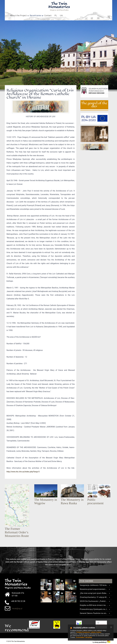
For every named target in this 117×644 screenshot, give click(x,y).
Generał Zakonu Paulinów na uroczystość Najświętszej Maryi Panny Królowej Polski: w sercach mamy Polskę (94, 613)
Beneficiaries (35, 16)
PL (56, 16)
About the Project (18, 16)
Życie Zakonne (86, 581)
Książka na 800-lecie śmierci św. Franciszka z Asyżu (94, 605)
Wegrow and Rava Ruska (59, 7)
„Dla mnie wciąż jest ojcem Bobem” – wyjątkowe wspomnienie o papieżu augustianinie (94, 593)
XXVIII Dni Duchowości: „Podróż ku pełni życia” (94, 601)
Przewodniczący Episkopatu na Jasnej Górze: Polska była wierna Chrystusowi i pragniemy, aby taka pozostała (94, 609)
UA (61, 16)
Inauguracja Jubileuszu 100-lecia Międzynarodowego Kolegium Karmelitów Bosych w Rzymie (94, 585)
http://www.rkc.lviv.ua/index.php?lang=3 (23, 472)
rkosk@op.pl (17, 609)
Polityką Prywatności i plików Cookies (89, 632)
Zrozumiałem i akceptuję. (84, 637)
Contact (48, 16)
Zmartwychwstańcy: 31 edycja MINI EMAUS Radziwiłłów (94, 597)
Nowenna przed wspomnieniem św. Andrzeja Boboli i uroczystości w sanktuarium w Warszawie (94, 589)
